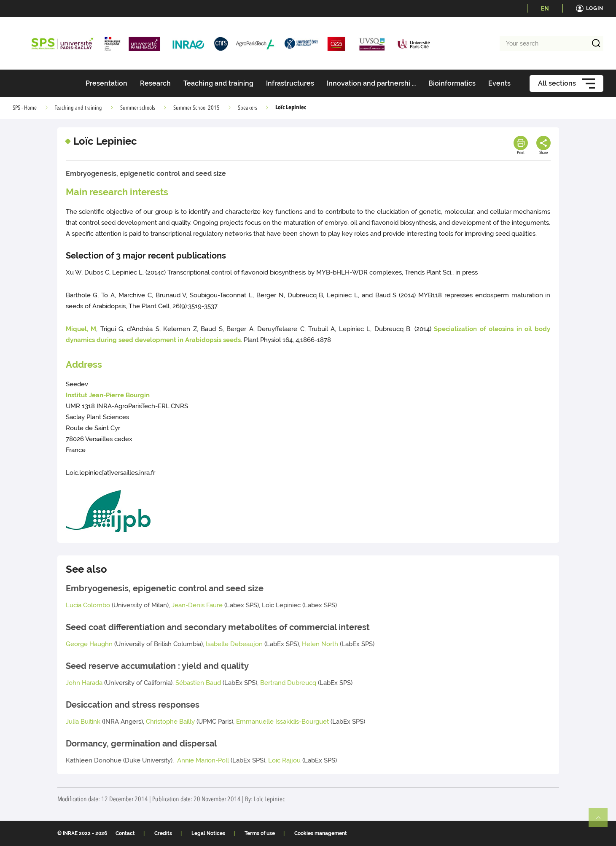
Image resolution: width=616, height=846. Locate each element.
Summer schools (138, 108)
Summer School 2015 (196, 108)
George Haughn (89, 644)
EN (545, 8)
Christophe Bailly (170, 722)
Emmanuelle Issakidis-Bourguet (282, 722)
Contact (125, 833)
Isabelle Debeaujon (235, 644)
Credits (163, 833)
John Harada (84, 683)
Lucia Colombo (88, 605)
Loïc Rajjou (284, 760)
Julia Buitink (83, 722)
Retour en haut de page (602, 821)
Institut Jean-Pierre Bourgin (108, 395)
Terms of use (260, 833)
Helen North (320, 644)
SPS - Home (25, 108)
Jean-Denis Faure (197, 605)
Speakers (247, 108)
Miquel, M (81, 329)
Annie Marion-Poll (203, 760)
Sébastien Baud (199, 683)
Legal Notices (208, 833)
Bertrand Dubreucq (288, 683)
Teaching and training (78, 108)
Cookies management (321, 833)
